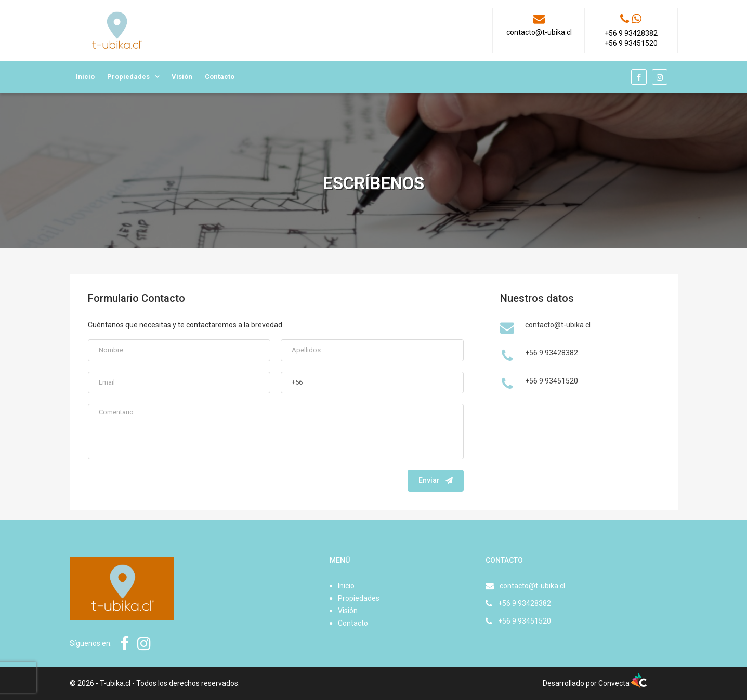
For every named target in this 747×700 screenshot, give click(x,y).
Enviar (436, 480)
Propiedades (128, 77)
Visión (182, 77)
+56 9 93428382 (525, 603)
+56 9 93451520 (525, 621)
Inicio (85, 77)
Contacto (220, 77)
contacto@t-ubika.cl (532, 586)
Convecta (622, 683)
